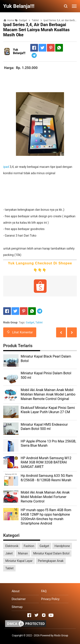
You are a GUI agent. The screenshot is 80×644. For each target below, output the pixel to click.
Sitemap (17, 607)
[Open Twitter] (36, 615)
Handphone (62, 546)
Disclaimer (19, 599)
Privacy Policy (50, 599)
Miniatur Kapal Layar (19, 561)
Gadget (30, 323)
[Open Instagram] (44, 615)
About (15, 591)
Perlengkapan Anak (51, 561)
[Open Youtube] (51, 615)
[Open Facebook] (29, 615)
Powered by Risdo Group (54, 636)
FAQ (44, 591)
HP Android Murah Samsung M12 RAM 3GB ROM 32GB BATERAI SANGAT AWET (46, 462)
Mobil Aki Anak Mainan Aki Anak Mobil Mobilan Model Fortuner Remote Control (45, 497)
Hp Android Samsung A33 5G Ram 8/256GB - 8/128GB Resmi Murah (47, 478)
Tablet (39, 323)
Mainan (23, 553)
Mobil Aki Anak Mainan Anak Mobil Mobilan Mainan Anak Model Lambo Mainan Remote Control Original (48, 394)
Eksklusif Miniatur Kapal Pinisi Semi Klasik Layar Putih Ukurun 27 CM (48, 410)
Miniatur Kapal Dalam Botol (51, 553)
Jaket (9, 553)
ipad (6, 167)
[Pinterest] (51, 48)
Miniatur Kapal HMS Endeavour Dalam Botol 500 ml (44, 427)
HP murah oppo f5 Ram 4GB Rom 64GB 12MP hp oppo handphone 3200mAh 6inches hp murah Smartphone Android (46, 517)
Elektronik (12, 546)
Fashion (29, 546)
